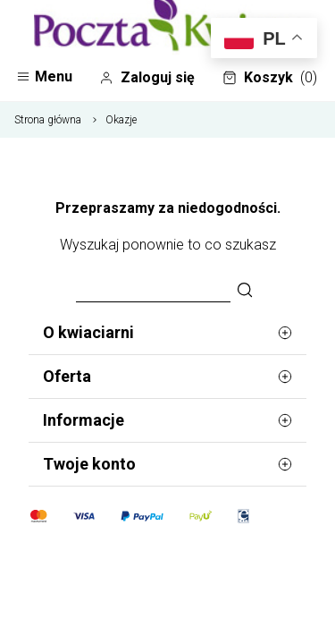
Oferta (167, 377)
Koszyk (270, 78)
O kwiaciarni (167, 333)
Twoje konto (167, 464)
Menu (44, 76)
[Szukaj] (245, 291)
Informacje (167, 420)
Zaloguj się (147, 78)
